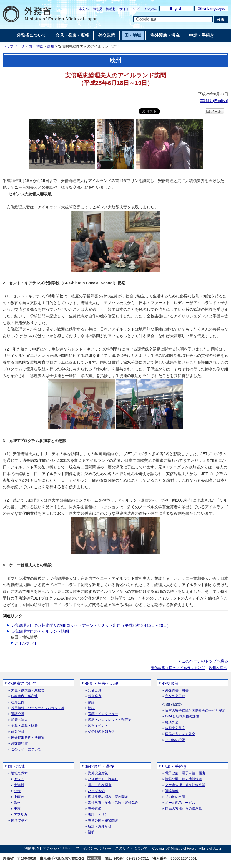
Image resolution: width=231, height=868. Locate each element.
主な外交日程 (175, 696)
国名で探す (19, 821)
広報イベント (98, 726)
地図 (96, 858)
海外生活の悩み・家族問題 (108, 797)
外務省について (23, 683)
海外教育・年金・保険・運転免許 (113, 803)
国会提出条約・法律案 (28, 738)
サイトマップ (129, 9)
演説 (91, 708)
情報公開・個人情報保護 (184, 779)
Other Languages (211, 9)
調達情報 (172, 791)
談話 (91, 702)
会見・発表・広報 (102, 683)
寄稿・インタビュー (103, 714)
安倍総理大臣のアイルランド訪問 (40, 631)
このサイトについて (26, 749)
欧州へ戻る (218, 668)
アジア (19, 779)
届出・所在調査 (100, 785)
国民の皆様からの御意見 (184, 809)
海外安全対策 (98, 773)
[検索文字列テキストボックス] (173, 19)
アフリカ (21, 815)
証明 (91, 832)
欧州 (51, 46)
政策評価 (18, 732)
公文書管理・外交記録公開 (185, 785)
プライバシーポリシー (94, 848)
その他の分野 (175, 740)
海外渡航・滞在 (100, 766)
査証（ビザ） (98, 815)
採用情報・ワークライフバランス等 (38, 708)
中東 (17, 809)
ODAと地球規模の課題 (182, 717)
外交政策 (170, 683)
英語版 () (214, 101)
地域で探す (19, 773)
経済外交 (172, 722)
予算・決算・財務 (24, 726)
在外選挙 (95, 809)
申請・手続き (175, 766)
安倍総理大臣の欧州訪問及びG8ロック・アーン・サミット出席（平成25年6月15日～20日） (91, 625)
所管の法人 (19, 720)
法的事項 (32, 848)
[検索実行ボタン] (221, 19)
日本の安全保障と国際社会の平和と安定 (195, 711)
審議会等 (18, 714)
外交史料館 (19, 744)
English (176, 9)
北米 (17, 791)
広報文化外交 (175, 728)
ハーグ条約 (96, 791)
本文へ (84, 9)
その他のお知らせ (101, 732)
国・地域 (36, 46)
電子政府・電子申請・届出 (185, 773)
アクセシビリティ (57, 848)
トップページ (14, 46)
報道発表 (95, 696)
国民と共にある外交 (180, 734)
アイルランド (26, 643)
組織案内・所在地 (24, 696)
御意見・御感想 (104, 9)
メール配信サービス (180, 803)
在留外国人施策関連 (103, 821)
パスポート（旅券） (103, 779)
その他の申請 (175, 797)
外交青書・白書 (177, 690)
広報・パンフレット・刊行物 (110, 720)
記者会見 (95, 690)
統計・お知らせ (100, 826)
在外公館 (18, 702)
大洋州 (19, 785)
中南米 (19, 797)
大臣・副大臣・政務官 (28, 690)
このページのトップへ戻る (205, 661)
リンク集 (150, 9)
